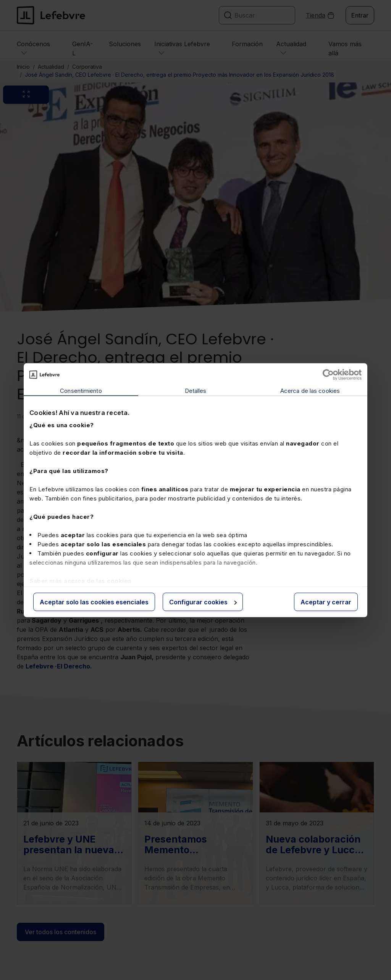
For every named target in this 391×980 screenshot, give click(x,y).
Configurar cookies (203, 602)
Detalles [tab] (196, 390)
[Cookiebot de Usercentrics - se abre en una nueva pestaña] (328, 375)
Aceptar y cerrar (326, 602)
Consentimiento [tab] (81, 390)
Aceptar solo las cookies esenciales (94, 602)
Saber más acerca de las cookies (81, 581)
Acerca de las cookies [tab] (310, 390)
